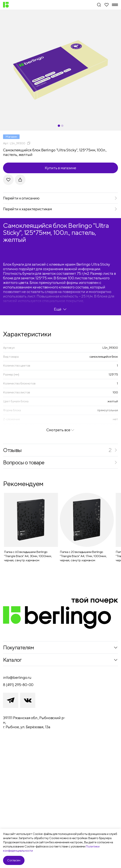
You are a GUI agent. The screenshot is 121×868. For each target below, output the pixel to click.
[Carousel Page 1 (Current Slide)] (59, 126)
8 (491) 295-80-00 (18, 685)
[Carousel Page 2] (62, 126)
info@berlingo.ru (17, 677)
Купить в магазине (61, 168)
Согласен (14, 860)
